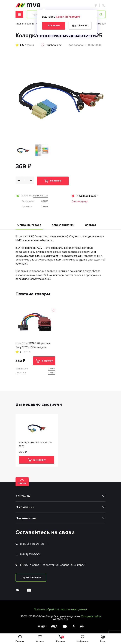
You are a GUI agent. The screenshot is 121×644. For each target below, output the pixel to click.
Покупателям (26, 518)
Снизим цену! (80, 202)
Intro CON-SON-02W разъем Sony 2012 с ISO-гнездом (33, 345)
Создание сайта (91, 616)
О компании (25, 507)
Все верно (54, 26)
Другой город (80, 26)
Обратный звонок (31, 578)
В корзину (53, 181)
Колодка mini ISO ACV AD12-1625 (35, 444)
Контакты (23, 496)
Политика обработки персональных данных (61, 609)
